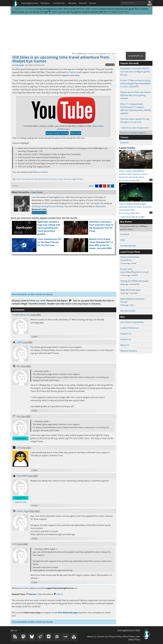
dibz (18, 366)
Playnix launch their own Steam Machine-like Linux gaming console (135, 95)
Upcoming (67, 179)
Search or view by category (133, 133)
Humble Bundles (128, 246)
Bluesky (72, 3)
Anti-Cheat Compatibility (132, 322)
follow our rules (37, 301)
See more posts (128, 311)
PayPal (53, 12)
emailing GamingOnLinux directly (48, 206)
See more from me (39, 213)
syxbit (19, 342)
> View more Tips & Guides (132, 217)
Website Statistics (129, 351)
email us (69, 304)
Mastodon (101, 206)
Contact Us (60, 3)
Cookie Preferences (130, 328)
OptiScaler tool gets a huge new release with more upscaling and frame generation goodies (49, 228)
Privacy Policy (115, 636)
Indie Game (38, 179)
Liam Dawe (19, 65)
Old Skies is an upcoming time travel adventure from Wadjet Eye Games (61, 59)
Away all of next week (130, 290)
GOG (110, 12)
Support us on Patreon (23, 9)
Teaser (60, 179)
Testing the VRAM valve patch (134, 281)
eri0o (15, 544)
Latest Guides (127, 148)
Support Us (126, 334)
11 (151, 180)
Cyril (19, 448)
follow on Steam (40, 172)
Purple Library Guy (21, 315)
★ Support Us (136, 56)
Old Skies (80, 179)
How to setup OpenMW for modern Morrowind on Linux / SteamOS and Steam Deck (136, 173)
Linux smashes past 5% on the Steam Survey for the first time (49, 242)
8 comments (110, 65)
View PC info (21, 502)
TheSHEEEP (22, 476)
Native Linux (21, 179)
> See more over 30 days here (135, 128)
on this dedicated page (66, 613)
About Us (125, 345)
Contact (124, 137)
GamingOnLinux (30, 3)
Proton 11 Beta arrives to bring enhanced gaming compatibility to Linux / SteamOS (135, 83)
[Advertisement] (81, 33)
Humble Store (122, 12)
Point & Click (47, 179)
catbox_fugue (23, 511)
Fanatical (125, 234)
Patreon (31, 594)
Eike (18, 416)
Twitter (73, 72)
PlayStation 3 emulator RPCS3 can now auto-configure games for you (135, 72)
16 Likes (15, 186)
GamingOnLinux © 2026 (129, 630)
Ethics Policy (129, 636)
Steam (55, 179)
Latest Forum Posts (130, 252)
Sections (46, 3)
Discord (83, 3)
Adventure (30, 179)
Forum (93, 3)
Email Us (124, 143)
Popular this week (130, 63)
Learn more (111, 53)
